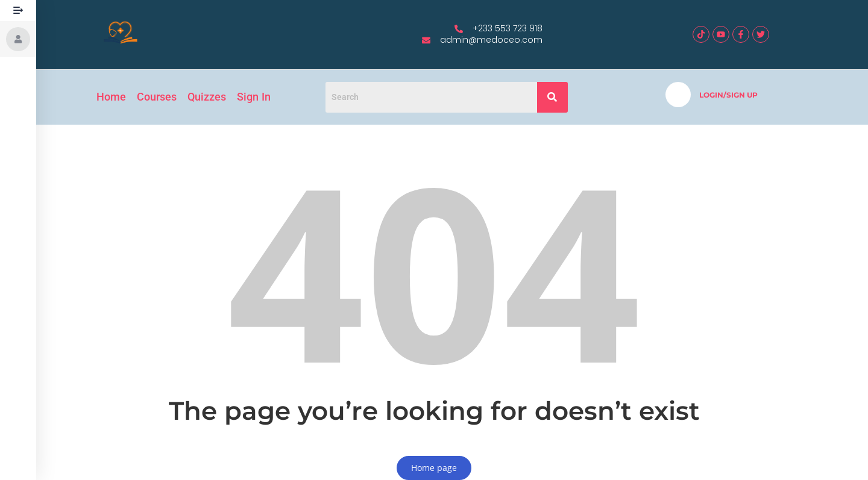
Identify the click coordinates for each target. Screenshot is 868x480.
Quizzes (207, 97)
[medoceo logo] (121, 33)
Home (111, 97)
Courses (157, 97)
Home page (434, 468)
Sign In (254, 97)
